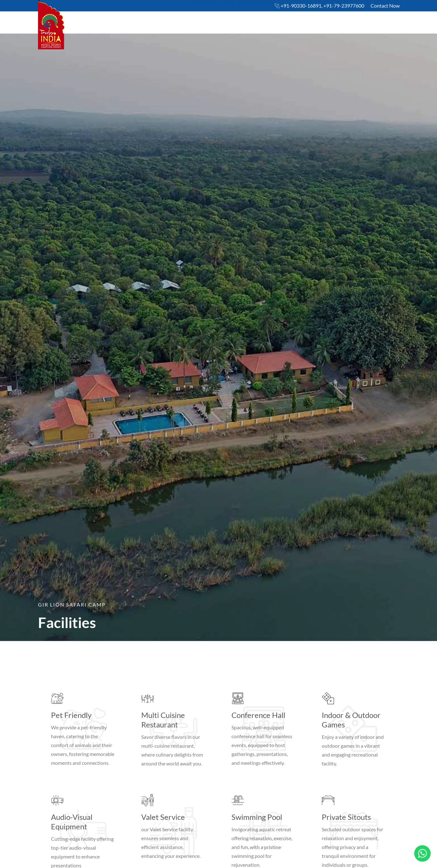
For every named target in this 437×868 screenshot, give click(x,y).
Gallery (313, 18)
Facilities (290, 18)
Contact (360, 18)
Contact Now (385, 6)
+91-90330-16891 (301, 6)
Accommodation (257, 18)
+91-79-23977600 (344, 6)
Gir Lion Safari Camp (212, 18)
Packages (336, 18)
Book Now (385, 18)
